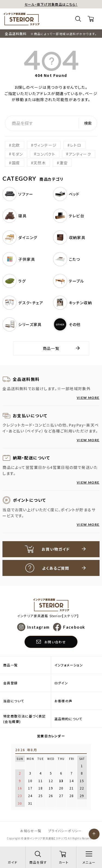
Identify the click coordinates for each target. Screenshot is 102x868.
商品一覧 (51, 348)
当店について (14, 701)
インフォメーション (69, 665)
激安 (64, 163)
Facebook (74, 627)
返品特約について (69, 719)
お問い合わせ (55, 642)
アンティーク (80, 154)
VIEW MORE (88, 398)
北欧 (16, 145)
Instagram (38, 627)
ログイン (61, 683)
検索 (88, 123)
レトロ (76, 145)
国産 (16, 163)
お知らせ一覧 (31, 831)
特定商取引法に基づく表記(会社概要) (25, 719)
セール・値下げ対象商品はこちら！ (51, 4)
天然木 (40, 163)
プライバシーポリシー (65, 831)
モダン (17, 154)
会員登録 (11, 683)
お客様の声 (64, 701)
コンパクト (46, 154)
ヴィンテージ (45, 145)
